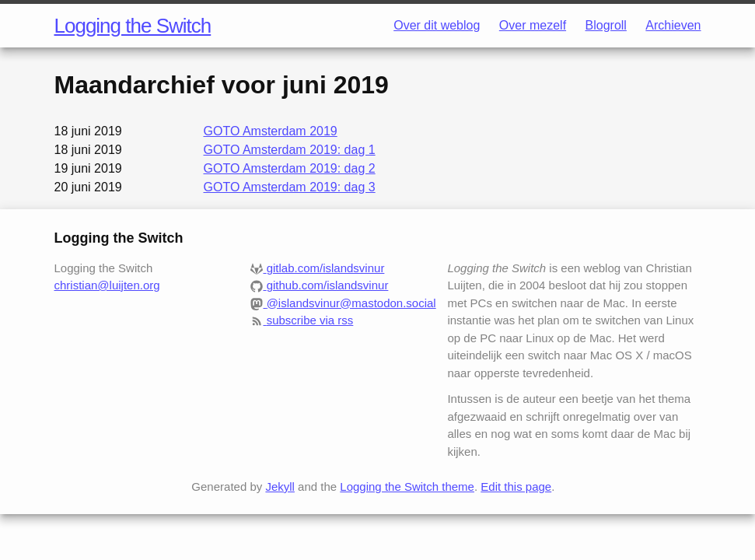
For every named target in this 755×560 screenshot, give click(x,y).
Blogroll (606, 25)
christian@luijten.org (107, 285)
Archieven (673, 25)
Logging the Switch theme (407, 486)
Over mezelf (533, 25)
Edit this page (516, 486)
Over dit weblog (437, 25)
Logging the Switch (133, 26)
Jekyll (280, 486)
